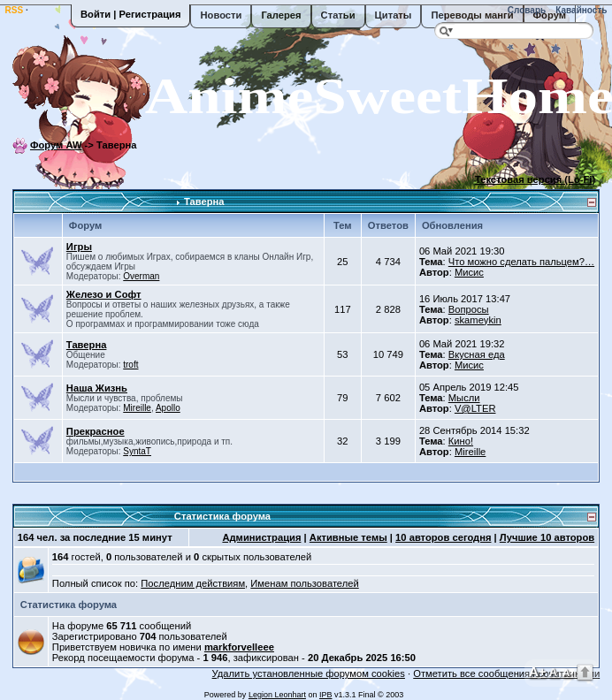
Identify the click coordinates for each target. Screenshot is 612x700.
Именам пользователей (304, 583)
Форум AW (56, 145)
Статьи (338, 15)
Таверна (204, 202)
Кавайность (581, 10)
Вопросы (469, 309)
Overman (141, 276)
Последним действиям (193, 583)
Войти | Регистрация (130, 14)
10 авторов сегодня (443, 537)
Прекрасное (96, 431)
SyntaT (137, 451)
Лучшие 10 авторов (547, 537)
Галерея (281, 15)
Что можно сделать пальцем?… (521, 262)
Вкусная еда (477, 354)
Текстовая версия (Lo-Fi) (535, 179)
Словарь (525, 10)
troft (130, 365)
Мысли (464, 398)
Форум (550, 15)
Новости (221, 15)
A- (568, 673)
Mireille (137, 408)
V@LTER (475, 408)
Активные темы (348, 537)
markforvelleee (239, 647)
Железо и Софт (104, 294)
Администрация (261, 537)
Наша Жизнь (97, 388)
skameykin (478, 320)
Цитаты (394, 15)
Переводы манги (472, 15)
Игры (79, 247)
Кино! (461, 441)
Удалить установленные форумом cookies (309, 673)
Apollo (168, 408)
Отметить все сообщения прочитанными (506, 673)
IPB (326, 695)
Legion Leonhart (277, 695)
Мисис (469, 272)
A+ (538, 671)
